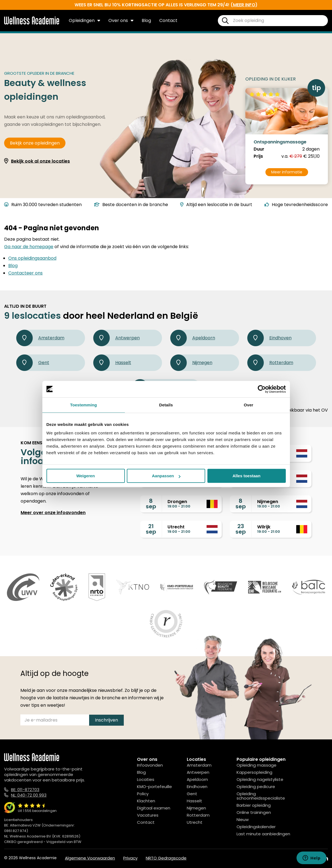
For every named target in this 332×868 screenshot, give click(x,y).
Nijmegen (191, 363)
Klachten (146, 801)
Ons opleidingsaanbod (32, 258)
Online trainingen (254, 812)
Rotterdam (270, 363)
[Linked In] (326, 859)
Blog (146, 20)
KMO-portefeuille (154, 787)
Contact (168, 20)
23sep (241, 529)
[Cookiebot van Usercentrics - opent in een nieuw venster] (262, 389)
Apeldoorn (193, 338)
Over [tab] (249, 405)
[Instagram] (313, 859)
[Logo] (32, 23)
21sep (151, 529)
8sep (151, 504)
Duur (259, 149)
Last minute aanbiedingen (263, 834)
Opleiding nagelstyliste (260, 779)
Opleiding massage (256, 765)
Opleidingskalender (256, 827)
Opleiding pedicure (256, 787)
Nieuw (243, 820)
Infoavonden (150, 765)
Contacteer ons (25, 273)
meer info (244, 5)
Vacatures (148, 815)
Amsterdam (40, 338)
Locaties (146, 779)
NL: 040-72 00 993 (29, 795)
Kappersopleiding (254, 772)
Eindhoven (269, 338)
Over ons (121, 20)
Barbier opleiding (254, 805)
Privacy (130, 858)
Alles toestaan (246, 476)
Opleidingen (84, 20)
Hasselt (112, 363)
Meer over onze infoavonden (53, 513)
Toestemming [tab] (84, 405)
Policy (143, 794)
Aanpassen (166, 476)
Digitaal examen (154, 808)
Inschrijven (106, 720)
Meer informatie (287, 172)
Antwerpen (116, 338)
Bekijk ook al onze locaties (40, 161)
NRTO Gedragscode (166, 858)
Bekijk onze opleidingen (35, 143)
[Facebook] (301, 859)
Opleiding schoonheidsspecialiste (261, 796)
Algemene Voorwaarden (90, 858)
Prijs (258, 156)
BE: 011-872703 (25, 790)
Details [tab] (166, 405)
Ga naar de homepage (29, 247)
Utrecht (195, 822)
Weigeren (85, 476)
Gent (33, 363)
